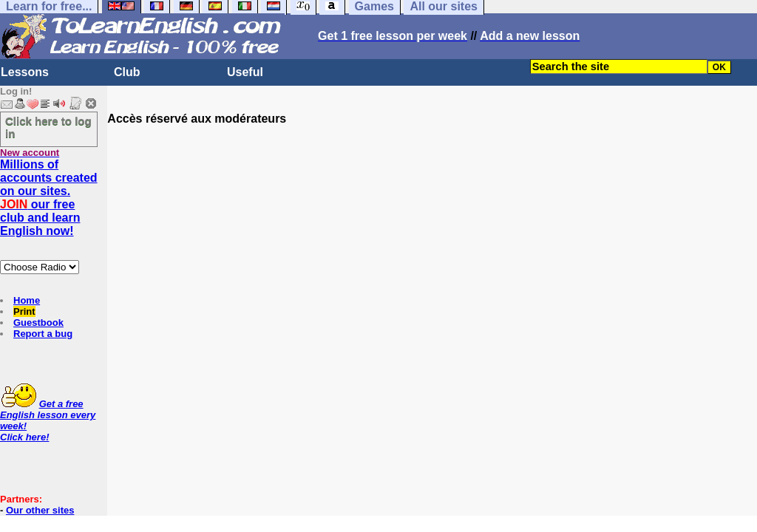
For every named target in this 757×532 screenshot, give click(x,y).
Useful (245, 72)
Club (127, 72)
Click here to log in (48, 127)
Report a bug (43, 334)
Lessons (25, 72)
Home (27, 300)
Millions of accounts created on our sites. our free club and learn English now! (49, 198)
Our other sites (40, 510)
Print (24, 311)
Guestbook (38, 323)
